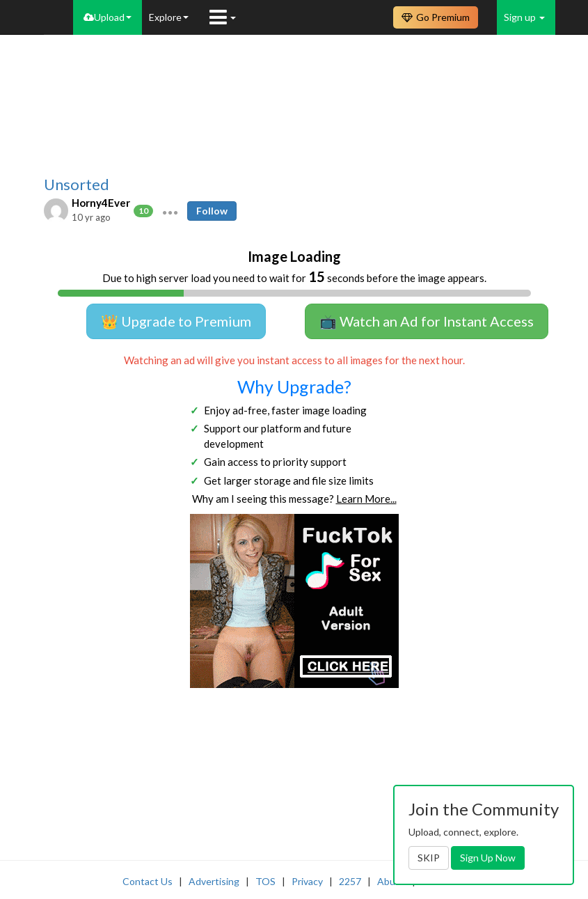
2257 (350, 881)
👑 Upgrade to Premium (176, 321)
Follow (212, 211)
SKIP (429, 858)
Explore (169, 17)
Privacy (307, 881)
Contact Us (148, 881)
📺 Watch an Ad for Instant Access (427, 321)
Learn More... (366, 499)
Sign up (524, 17)
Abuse (391, 881)
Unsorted (77, 185)
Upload (108, 17)
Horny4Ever (101, 203)
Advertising (214, 881)
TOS (265, 881)
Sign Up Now (488, 858)
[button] (170, 211)
